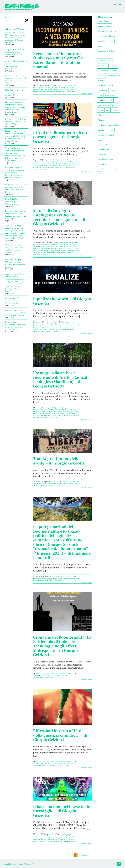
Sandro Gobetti (62, 841)
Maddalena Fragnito (39, 415)
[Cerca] (27, 21)
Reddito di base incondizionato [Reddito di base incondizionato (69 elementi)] (104, 147)
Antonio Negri (72, 85)
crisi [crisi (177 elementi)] (110, 61)
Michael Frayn (63, 89)
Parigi (64, 484)
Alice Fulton (63, 85)
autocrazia (46, 162)
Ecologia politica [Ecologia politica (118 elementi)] (114, 75)
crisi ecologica (49, 675)
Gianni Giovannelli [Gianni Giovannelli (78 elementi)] (105, 100)
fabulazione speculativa (46, 578)
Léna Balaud (72, 413)
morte (54, 484)
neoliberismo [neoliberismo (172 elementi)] (114, 125)
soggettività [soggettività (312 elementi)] (102, 164)
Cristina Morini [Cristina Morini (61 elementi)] (104, 71)
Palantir (35, 167)
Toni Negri (41, 485)
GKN (41, 765)
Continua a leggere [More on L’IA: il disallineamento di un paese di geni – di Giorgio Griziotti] (86, 171)
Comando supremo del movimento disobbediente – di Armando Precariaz (15, 313)
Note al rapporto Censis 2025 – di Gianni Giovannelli (14, 93)
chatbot (60, 244)
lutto (40, 484)
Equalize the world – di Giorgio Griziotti (62, 301)
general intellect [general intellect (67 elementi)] (111, 95)
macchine (55, 165)
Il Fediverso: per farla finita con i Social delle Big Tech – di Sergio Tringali (16, 122)
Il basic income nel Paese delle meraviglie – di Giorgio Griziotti (62, 811)
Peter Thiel (51, 167)
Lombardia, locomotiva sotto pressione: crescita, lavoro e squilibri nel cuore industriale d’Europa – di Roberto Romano (16, 107)
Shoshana (36, 331)
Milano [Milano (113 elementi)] (101, 115)
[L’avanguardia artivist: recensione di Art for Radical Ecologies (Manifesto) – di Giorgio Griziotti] (62, 355)
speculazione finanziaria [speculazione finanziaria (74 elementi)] (107, 169)
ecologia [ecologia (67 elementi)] (101, 75)
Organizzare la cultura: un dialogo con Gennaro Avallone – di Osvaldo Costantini (15, 248)
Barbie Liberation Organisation (49, 410)
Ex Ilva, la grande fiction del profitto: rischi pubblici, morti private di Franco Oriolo (16, 188)
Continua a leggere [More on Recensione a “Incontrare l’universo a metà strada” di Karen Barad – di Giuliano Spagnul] (86, 93)
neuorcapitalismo (38, 677)
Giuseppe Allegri (54, 838)
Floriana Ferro (65, 87)
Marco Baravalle (51, 415)
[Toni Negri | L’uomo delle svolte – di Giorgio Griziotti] (62, 441)
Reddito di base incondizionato (47, 841)
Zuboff (48, 331)
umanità (36, 169)
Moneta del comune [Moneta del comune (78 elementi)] (105, 120)
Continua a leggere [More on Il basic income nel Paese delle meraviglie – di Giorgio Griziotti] (86, 843)
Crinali (53, 85)
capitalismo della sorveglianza (48, 244)
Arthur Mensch (38, 162)
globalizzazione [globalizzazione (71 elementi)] (104, 105)
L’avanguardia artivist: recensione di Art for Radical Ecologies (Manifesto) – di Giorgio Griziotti (60, 379)
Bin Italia (47, 836)
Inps (71, 328)
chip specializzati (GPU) (70, 244)
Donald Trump (45, 164)
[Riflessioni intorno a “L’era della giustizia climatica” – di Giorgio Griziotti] (62, 707)
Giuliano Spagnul (44, 89)
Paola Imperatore (52, 765)
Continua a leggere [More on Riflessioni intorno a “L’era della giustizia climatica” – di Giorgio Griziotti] (86, 767)
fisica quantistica (56, 87)
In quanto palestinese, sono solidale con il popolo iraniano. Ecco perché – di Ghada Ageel (16, 215)
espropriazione (38, 246)
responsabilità (51, 91)
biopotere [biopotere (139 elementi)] (113, 36)
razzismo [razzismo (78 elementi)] (101, 140)
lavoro (50, 165)
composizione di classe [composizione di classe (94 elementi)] (106, 51)
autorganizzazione (39, 836)
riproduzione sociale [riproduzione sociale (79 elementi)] (105, 159)
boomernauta (64, 576)
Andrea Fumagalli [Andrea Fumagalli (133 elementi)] (104, 21)
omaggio (59, 484)
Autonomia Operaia (68, 482)
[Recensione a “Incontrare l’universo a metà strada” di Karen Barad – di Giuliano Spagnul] (62, 32)
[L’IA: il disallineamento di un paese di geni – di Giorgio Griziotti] (62, 115)
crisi (68, 162)
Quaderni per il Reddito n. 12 (62, 840)
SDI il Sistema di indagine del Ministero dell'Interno (58, 330)
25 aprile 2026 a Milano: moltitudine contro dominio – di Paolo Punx (15, 52)
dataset (62, 326)
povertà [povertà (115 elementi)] (101, 135)
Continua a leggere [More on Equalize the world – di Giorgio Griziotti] (86, 333)
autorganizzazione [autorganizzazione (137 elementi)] (105, 26)
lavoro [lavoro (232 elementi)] (100, 110)
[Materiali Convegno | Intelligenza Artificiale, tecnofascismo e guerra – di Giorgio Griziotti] (62, 193)
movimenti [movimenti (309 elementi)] (102, 125)
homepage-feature (67, 673)
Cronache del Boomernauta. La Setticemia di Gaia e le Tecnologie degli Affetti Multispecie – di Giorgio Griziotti (62, 646)
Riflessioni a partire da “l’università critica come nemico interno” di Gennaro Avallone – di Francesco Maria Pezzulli (15, 172)
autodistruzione (55, 162)
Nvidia (62, 250)
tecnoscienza (70, 167)
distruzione (37, 164)
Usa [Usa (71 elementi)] (99, 174)
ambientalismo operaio (40, 763)
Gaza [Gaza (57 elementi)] (100, 95)
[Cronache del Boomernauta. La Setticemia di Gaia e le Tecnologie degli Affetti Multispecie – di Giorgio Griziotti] (62, 611)
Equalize (40, 328)
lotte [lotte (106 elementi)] (108, 110)
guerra (69, 164)
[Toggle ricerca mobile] (115, 4)
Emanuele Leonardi (53, 763)
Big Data (36, 244)
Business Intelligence (53, 326)
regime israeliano (70, 250)
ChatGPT (69, 836)
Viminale (42, 331)
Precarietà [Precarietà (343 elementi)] (110, 135)
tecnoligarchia (37, 254)
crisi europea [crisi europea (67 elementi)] (103, 66)
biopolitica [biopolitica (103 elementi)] (102, 36)
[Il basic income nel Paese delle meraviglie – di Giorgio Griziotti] (62, 789)
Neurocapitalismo (54, 250)
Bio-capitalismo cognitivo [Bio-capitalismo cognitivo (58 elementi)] (107, 31)
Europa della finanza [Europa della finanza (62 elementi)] (105, 85)
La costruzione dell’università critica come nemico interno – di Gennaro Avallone (16, 326)
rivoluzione (70, 484)
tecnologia (62, 167)
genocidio (69, 246)
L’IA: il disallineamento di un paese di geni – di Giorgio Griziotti (60, 137)
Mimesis (71, 89)
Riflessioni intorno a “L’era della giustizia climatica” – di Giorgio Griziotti (60, 735)
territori (60, 765)
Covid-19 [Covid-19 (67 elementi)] (102, 61)
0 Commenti (71, 91)
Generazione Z (61, 246)
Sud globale (60, 252)
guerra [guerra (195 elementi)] (115, 105)
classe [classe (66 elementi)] (100, 46)
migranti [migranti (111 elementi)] (116, 110)
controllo (63, 162)
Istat (74, 328)
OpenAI (49, 840)
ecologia (53, 164)
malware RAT (37, 330)
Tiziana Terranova (62, 415)
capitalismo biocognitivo (58, 836)
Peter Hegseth (43, 167)
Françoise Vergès (68, 412)
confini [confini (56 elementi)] (110, 56)
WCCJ (50, 580)
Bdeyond (43, 326)
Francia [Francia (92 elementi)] (113, 90)
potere (57, 167)
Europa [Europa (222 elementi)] (101, 80)
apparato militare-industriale (70, 242)
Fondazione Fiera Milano (51, 328)
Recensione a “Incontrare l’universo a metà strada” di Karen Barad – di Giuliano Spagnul (59, 60)
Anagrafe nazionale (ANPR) (48, 324)
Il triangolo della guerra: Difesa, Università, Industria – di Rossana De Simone (15, 263)
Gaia (55, 578)
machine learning (43, 250)
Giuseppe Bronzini (66, 838)
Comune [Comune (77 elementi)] (101, 56)
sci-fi (46, 580)
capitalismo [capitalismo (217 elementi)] (102, 41)
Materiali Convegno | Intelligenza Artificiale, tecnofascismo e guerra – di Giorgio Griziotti (59, 217)
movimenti (43, 840)
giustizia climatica (73, 578)
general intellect (51, 246)
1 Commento (56, 331)
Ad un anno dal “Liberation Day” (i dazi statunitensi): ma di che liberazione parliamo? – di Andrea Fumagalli (16, 37)
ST (33, 864)
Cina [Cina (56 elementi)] (111, 41)
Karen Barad (54, 89)
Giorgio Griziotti (61, 164)
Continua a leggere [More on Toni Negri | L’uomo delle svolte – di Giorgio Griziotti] (86, 487)
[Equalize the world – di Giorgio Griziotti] (62, 279)
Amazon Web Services (65, 160)
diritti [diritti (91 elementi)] (115, 71)
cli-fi (71, 576)
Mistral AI (72, 165)
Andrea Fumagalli (63, 324)
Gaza (44, 246)
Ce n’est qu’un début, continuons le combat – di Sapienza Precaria (15, 301)
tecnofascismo (68, 252)
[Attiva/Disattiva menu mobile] (120, 4)
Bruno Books (63, 410)
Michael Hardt (47, 484)
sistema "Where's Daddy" (48, 252)
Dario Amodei (74, 162)
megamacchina (63, 165)
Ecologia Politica (57, 408)
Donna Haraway (38, 87)
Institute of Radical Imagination (58, 413)
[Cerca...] (14, 21)
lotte (45, 765)
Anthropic (76, 160)
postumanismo (41, 91)
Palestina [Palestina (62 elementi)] (101, 130)
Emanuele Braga (47, 412)
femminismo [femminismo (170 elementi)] (103, 90)
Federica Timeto (57, 412)
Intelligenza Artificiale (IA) (52, 248)
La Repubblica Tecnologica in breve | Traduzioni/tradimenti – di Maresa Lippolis (16, 65)
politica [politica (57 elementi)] (110, 130)
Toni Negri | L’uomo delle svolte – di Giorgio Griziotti (59, 461)
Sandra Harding (60, 91)
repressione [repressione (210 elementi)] (102, 154)
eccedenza (47, 87)
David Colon (69, 326)
